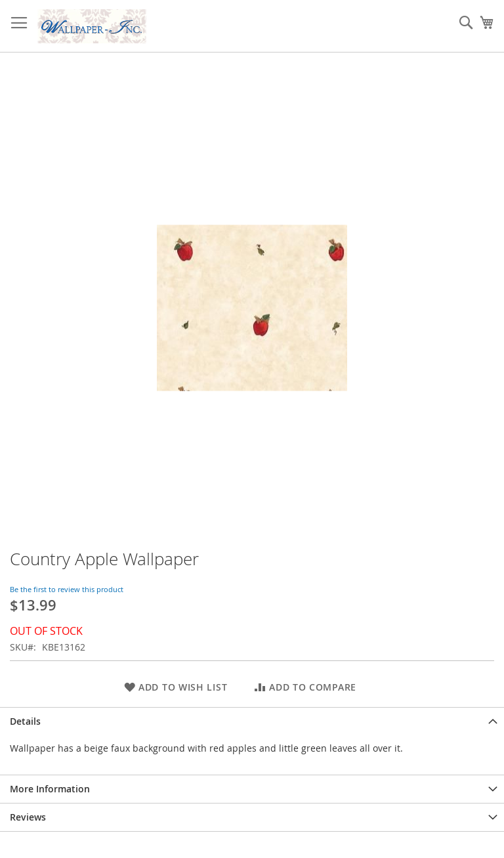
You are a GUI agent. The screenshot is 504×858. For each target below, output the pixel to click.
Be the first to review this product (67, 589)
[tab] (252, 721)
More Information (50, 789)
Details (25, 721)
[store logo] (92, 26)
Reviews (28, 817)
